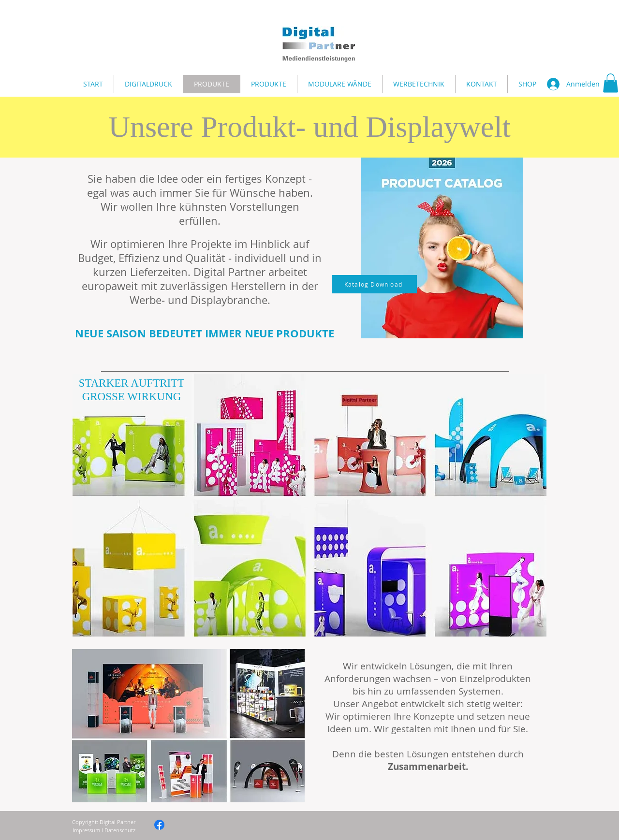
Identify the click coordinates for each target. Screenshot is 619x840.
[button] (611, 83)
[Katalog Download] (374, 284)
